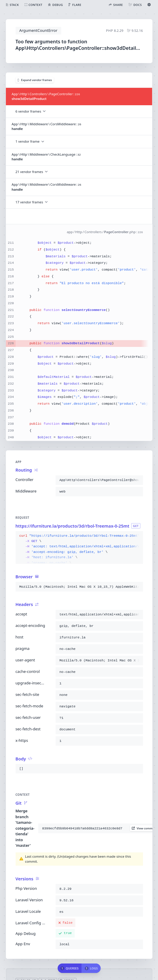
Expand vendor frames (35, 80)
